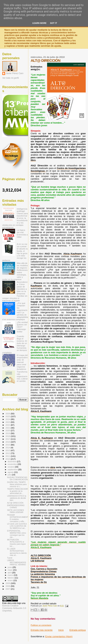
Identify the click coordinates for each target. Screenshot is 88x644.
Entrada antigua (78, 630)
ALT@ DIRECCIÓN (15, 503)
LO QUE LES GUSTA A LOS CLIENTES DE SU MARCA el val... (17, 526)
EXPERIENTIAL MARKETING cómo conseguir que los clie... (17, 534)
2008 (8, 586)
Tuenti (10, 558)
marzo (11, 575)
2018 (8, 436)
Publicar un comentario (41, 625)
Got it (53, 23)
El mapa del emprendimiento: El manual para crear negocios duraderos (22, 362)
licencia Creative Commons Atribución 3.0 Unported (14, 608)
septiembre (13, 470)
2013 (8, 450)
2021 (8, 428)
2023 (8, 422)
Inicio (61, 630)
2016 (8, 442)
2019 (8, 433)
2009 (8, 583)
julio (10, 475)
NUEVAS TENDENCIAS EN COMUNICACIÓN (17, 478)
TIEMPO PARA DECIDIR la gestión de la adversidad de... (17, 491)
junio (10, 567)
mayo (10, 570)
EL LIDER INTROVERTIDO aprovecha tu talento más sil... (17, 552)
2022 (8, 425)
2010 (8, 459)
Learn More (39, 23)
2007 (8, 589)
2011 (8, 456)
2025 (8, 416)
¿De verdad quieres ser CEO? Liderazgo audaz (22, 327)
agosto (11, 472)
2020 (8, 430)
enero (11, 580)
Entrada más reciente (42, 630)
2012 (8, 453)
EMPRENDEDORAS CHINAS (16, 506)
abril (10, 573)
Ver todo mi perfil (11, 78)
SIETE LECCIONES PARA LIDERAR (15, 511)
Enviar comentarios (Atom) (59, 636)
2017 (8, 439)
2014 (8, 448)
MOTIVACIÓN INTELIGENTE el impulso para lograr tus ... (16, 543)
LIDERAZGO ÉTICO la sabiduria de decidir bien (17, 498)
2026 (8, 414)
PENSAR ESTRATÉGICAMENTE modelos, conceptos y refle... (18, 518)
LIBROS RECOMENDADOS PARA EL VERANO (17, 562)
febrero (11, 578)
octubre (11, 467)
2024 (8, 419)
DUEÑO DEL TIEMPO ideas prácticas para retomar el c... (17, 484)
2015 (8, 445)
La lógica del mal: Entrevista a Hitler (22, 233)
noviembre (13, 464)
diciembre (12, 462)
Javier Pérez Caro (15, 73)
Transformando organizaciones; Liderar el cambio (22, 376)
